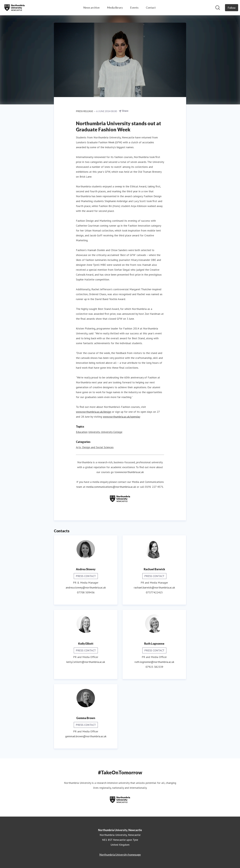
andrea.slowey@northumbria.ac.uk (86, 587)
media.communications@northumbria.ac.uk (111, 487)
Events (134, 8)
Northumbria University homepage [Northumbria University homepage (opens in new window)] (120, 855)
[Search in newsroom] (218, 8)
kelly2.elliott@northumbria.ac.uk (86, 662)
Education (82, 432)
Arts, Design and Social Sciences (95, 447)
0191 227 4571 (154, 487)
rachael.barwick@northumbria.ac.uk (154, 587)
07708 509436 (86, 592)
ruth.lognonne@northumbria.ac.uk (154, 662)
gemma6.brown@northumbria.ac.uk (86, 736)
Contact (151, 8)
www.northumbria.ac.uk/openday (122, 417)
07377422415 (154, 592)
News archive (91, 8)
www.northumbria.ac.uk (130, 472)
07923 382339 (154, 667)
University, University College (105, 432)
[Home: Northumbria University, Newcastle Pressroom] (15, 8)
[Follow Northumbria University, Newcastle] (232, 8)
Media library (115, 8)
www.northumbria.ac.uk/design (94, 412)
